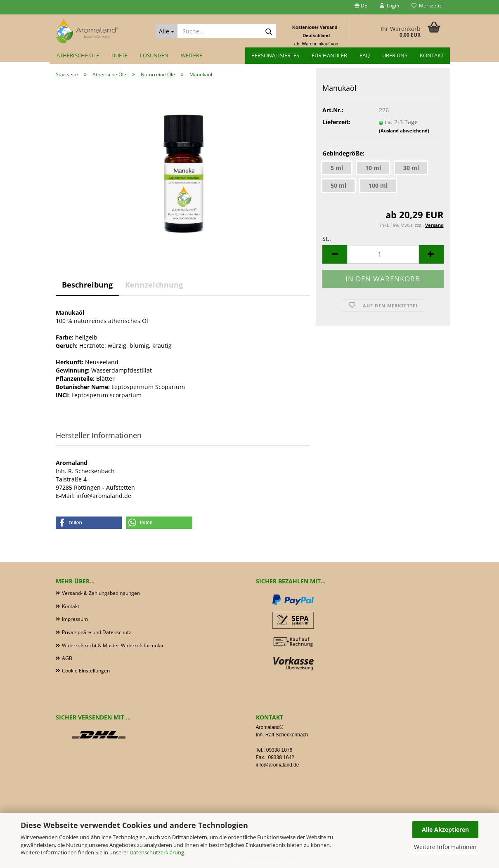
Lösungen (154, 55)
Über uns (395, 55)
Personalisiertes (275, 55)
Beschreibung (87, 285)
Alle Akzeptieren (445, 829)
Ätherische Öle (78, 55)
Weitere (192, 55)
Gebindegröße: (343, 153)
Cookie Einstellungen (86, 671)
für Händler (329, 55)
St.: (327, 239)
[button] (361, 7)
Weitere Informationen (445, 847)
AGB (67, 658)
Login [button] (389, 6)
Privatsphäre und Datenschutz (97, 632)
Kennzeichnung (154, 285)
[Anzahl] (383, 254)
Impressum (75, 619)
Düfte (119, 55)
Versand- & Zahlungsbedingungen (101, 593)
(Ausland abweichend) (404, 131)
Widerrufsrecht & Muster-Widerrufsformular (113, 645)
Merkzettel (428, 6)
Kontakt (432, 55)
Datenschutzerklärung (157, 852)
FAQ (365, 55)
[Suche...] (167, 31)
